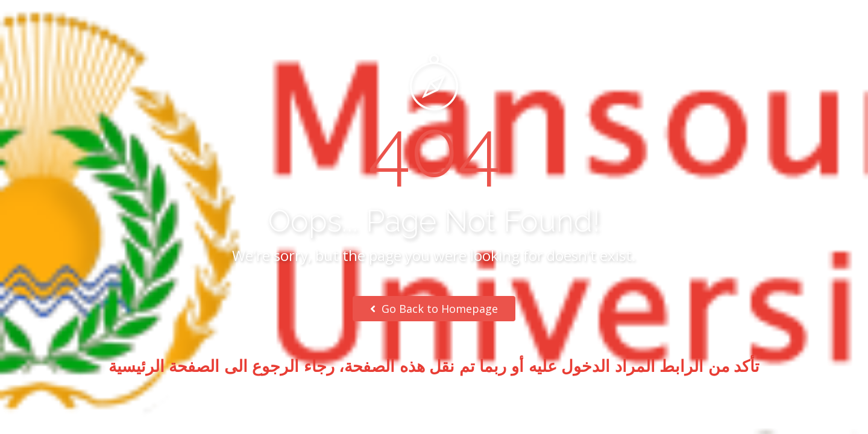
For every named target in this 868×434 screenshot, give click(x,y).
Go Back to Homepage (434, 309)
